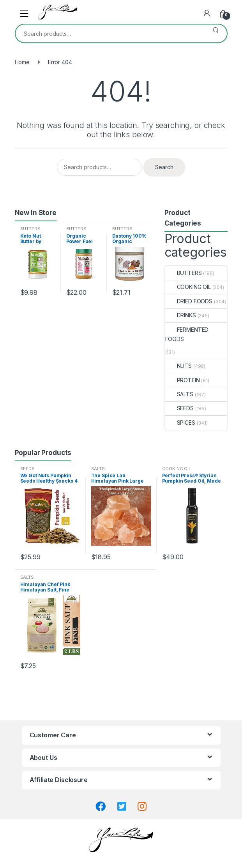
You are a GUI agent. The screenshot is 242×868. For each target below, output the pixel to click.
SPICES (180, 423)
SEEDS (179, 408)
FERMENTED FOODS (187, 334)
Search (216, 33)
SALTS (179, 394)
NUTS (178, 366)
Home (22, 62)
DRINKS (181, 315)
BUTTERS (30, 229)
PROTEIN (183, 380)
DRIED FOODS (189, 301)
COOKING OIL (188, 287)
